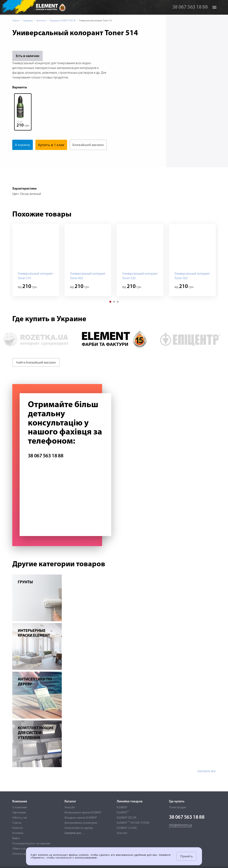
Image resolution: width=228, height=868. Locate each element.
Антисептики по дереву (79, 828)
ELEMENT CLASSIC (127, 828)
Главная (16, 21)
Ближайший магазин (32, 155)
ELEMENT (122, 808)
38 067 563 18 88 (190, 7)
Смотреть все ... (74, 833)
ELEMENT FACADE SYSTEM (133, 823)
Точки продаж (178, 808)
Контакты (18, 833)
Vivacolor (70, 808)
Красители (41, 21)
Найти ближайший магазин (36, 373)
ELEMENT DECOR (126, 818)
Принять (186, 856)
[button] (110, 312)
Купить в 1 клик (53, 145)
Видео (16, 838)
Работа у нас (20, 818)
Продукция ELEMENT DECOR (63, 21)
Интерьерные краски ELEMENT (83, 813)
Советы (17, 823)
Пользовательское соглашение (31, 844)
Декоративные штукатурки (81, 823)
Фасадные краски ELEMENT (81, 818)
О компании (20, 808)
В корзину (23, 145)
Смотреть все (206, 782)
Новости (18, 828)
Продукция (28, 21)
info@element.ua (180, 825)
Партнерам (19, 813)
